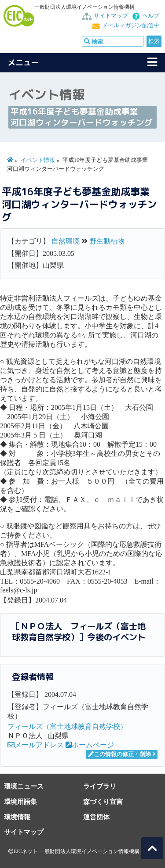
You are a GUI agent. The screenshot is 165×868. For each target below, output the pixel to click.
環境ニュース (24, 786)
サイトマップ (111, 16)
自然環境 (66, 241)
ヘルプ (151, 16)
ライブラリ (100, 786)
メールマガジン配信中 (131, 25)
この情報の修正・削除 (119, 754)
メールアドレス (36, 745)
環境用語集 (20, 802)
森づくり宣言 (103, 802)
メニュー (23, 63)
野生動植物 (107, 241)
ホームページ (90, 745)
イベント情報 (38, 160)
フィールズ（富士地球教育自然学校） (67, 726)
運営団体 (96, 817)
